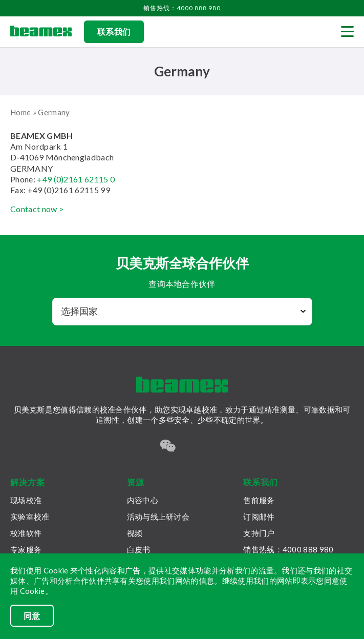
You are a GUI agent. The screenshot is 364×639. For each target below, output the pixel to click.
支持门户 (259, 533)
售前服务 (259, 500)
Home (20, 112)
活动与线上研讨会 (158, 517)
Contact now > (37, 209)
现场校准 (26, 500)
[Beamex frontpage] (41, 32)
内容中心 (143, 500)
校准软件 (26, 533)
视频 (135, 533)
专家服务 (26, 549)
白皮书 (139, 549)
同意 (32, 616)
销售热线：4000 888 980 (182, 8)
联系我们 (114, 32)
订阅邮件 (259, 517)
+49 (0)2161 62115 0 (76, 179)
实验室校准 (30, 517)
